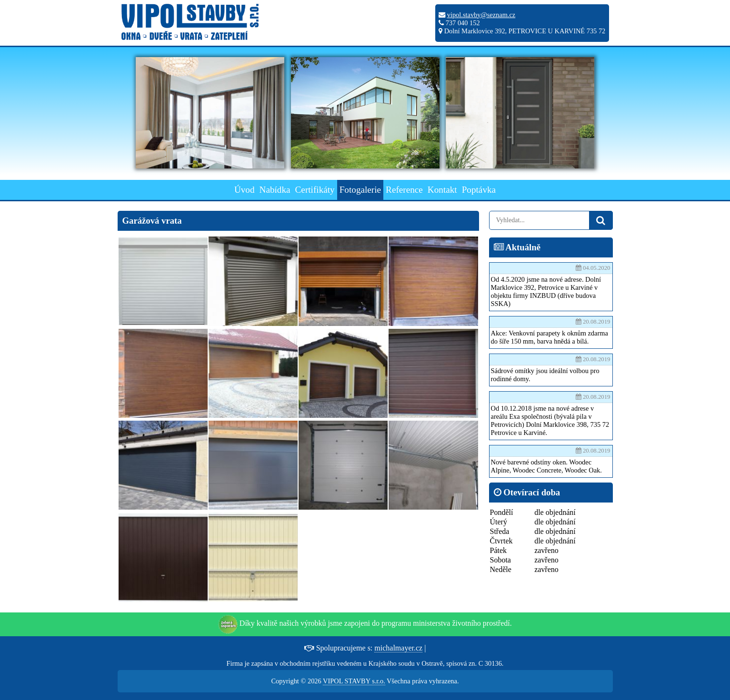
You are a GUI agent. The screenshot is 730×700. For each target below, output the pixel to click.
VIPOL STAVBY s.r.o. (354, 681)
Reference (404, 190)
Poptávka (479, 190)
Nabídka (275, 190)
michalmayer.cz (398, 648)
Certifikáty (315, 190)
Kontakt (442, 190)
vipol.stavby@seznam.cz (481, 15)
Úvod (245, 190)
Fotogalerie (360, 190)
